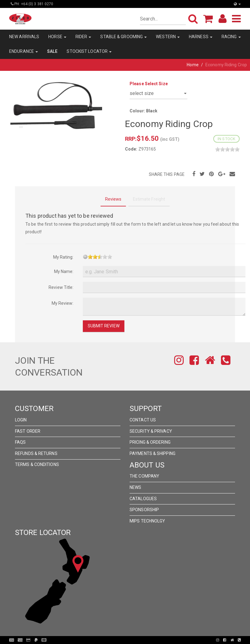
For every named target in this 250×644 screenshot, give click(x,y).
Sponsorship (144, 510)
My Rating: (63, 257)
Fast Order (28, 431)
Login (21, 420)
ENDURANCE (24, 51)
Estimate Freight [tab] (149, 199)
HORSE (57, 37)
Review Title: (61, 287)
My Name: (64, 271)
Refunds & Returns (36, 453)
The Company (144, 476)
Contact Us (143, 420)
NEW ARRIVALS (24, 37)
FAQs (20, 442)
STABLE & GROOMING (123, 37)
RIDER (83, 37)
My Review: (63, 303)
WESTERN (168, 37)
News (135, 487)
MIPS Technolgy (147, 521)
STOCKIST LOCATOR (89, 51)
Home (193, 65)
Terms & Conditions (37, 464)
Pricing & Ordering (150, 442)
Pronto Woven (127, 640)
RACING (231, 37)
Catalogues (143, 499)
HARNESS (201, 37)
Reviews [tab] (113, 199)
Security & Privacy (151, 431)
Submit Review (104, 326)
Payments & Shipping (153, 453)
